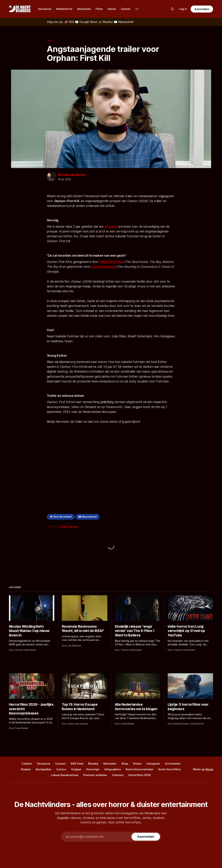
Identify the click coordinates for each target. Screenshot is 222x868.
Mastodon (110, 764)
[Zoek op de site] (172, 9)
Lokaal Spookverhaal (65, 775)
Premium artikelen (95, 775)
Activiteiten (173, 764)
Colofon (27, 764)
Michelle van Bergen (72, 175)
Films (99, 9)
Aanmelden (202, 9)
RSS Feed (77, 764)
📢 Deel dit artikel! (61, 517)
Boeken (26, 769)
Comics (61, 769)
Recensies (84, 9)
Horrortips (93, 769)
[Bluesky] (106, 22)
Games (126, 9)
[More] (137, 9)
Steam (137, 764)
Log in (183, 9)
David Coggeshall (104, 267)
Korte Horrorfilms (169, 769)
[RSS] (70, 22)
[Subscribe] (146, 837)
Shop (125, 764)
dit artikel (111, 227)
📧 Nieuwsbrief (88, 517)
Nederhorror (64, 9)
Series (112, 9)
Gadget (76, 769)
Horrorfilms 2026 (140, 775)
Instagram (153, 764)
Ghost (209, 769)
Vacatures (45, 9)
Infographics (113, 769)
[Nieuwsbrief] (124, 22)
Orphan (73, 527)
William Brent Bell (112, 262)
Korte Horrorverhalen (139, 769)
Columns (118, 775)
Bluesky (93, 764)
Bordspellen (43, 769)
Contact (60, 764)
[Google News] (87, 22)
